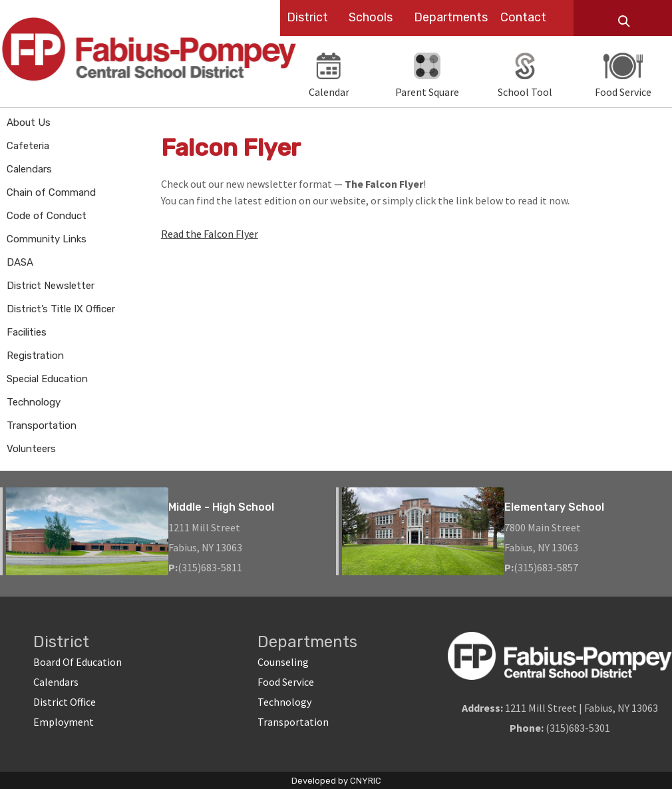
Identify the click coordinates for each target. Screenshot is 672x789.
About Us (29, 123)
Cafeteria (28, 146)
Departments (451, 17)
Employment (64, 722)
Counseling (283, 662)
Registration (35, 356)
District (307, 17)
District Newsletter (51, 286)
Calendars (29, 169)
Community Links (47, 239)
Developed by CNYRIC (336, 781)
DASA (20, 262)
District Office (65, 702)
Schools (371, 17)
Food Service (286, 682)
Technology (34, 402)
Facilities (27, 332)
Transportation (42, 425)
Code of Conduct (47, 216)
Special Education (47, 379)
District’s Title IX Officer (61, 309)
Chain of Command (51, 192)
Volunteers (31, 449)
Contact (523, 17)
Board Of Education (78, 662)
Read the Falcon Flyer (210, 234)
